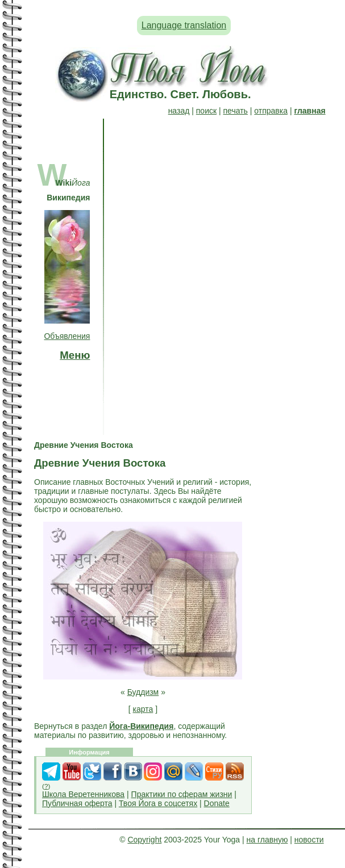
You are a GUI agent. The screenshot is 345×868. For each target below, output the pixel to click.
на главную (267, 840)
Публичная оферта (77, 803)
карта (143, 709)
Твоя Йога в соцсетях (158, 803)
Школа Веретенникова (83, 794)
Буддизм (143, 692)
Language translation (184, 25)
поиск (206, 111)
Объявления (67, 336)
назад (179, 111)
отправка (271, 111)
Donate (217, 803)
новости (309, 840)
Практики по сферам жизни (182, 794)
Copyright (144, 840)
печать (236, 111)
